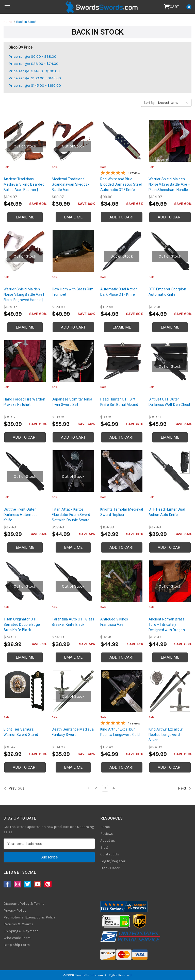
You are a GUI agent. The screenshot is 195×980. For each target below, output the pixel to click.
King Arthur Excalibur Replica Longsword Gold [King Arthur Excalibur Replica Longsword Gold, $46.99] (120, 732)
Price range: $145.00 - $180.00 (35, 85)
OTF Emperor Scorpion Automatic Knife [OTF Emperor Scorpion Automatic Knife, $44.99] (167, 292)
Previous (14, 788)
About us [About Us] (108, 841)
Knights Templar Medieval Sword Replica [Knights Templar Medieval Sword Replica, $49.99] (122, 512)
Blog (104, 847)
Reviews (107, 834)
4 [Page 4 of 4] (114, 788)
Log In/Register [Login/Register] (113, 861)
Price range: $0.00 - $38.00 (32, 56)
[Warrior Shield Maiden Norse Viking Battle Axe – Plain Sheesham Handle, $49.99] (170, 141)
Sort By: (149, 103)
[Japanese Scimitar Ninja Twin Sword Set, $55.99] (73, 361)
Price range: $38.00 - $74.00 (34, 64)
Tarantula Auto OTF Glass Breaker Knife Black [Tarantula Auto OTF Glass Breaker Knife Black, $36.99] (73, 622)
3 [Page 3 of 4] (105, 788)
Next (185, 788)
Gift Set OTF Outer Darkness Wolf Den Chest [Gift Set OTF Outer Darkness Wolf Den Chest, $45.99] (169, 402)
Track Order (110, 868)
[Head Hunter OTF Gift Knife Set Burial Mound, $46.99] (122, 361)
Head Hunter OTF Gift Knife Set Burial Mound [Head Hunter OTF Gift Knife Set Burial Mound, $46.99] (119, 402)
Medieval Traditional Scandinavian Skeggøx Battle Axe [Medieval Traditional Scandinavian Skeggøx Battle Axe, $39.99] (71, 184)
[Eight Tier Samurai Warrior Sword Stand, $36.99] (25, 691)
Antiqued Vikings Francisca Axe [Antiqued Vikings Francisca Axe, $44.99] (114, 622)
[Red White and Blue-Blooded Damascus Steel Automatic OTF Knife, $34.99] (122, 141)
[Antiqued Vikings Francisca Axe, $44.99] (122, 581)
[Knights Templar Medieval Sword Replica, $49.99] (122, 471)
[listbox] (174, 103)
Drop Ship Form (17, 945)
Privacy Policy (15, 910)
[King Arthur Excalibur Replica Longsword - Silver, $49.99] (170, 691)
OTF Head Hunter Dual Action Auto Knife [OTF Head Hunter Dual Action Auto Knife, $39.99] (167, 512)
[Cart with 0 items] (178, 7)
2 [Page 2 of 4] (96, 788)
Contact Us (110, 854)
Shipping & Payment (21, 931)
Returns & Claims (18, 924)
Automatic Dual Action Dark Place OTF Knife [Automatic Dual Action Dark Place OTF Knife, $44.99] (119, 292)
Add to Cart (122, 217)
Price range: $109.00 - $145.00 (35, 78)
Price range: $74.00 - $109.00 (34, 71)
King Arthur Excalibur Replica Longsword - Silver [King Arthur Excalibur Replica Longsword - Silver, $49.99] (166, 735)
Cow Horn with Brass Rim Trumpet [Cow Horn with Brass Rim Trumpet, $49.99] (73, 292)
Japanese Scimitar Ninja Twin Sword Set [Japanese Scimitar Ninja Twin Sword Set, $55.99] (72, 402)
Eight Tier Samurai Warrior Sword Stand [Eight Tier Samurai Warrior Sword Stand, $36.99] (21, 732)
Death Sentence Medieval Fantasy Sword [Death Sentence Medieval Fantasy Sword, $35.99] (73, 732)
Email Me (25, 217)
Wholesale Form (17, 938)
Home (105, 827)
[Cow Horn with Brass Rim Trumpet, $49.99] (73, 251)
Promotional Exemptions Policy (30, 917)
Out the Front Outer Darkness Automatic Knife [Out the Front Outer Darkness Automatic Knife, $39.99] (21, 515)
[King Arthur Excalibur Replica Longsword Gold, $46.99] (122, 691)
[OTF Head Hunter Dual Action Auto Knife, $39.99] (170, 471)
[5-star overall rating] (122, 173)
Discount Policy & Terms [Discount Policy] (24, 904)
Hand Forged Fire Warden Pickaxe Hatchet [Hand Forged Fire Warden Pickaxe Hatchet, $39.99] (24, 402)
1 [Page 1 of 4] (89, 788)
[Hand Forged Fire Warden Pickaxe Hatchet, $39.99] (25, 361)
